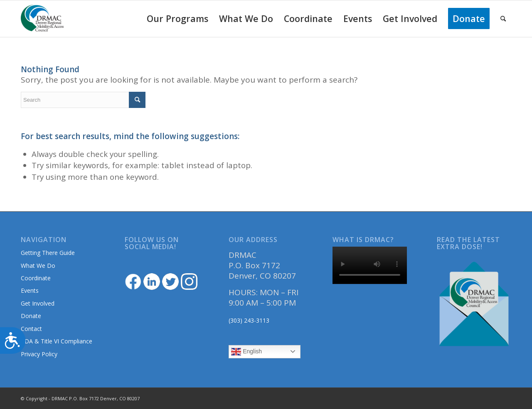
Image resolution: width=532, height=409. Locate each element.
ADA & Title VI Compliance (57, 341)
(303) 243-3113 (249, 320)
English (246, 352)
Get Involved (38, 303)
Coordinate (36, 278)
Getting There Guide (48, 253)
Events (30, 290)
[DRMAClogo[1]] (42, 19)
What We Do (38, 266)
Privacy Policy (39, 354)
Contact (31, 329)
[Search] (503, 19)
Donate (31, 316)
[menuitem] (177, 19)
